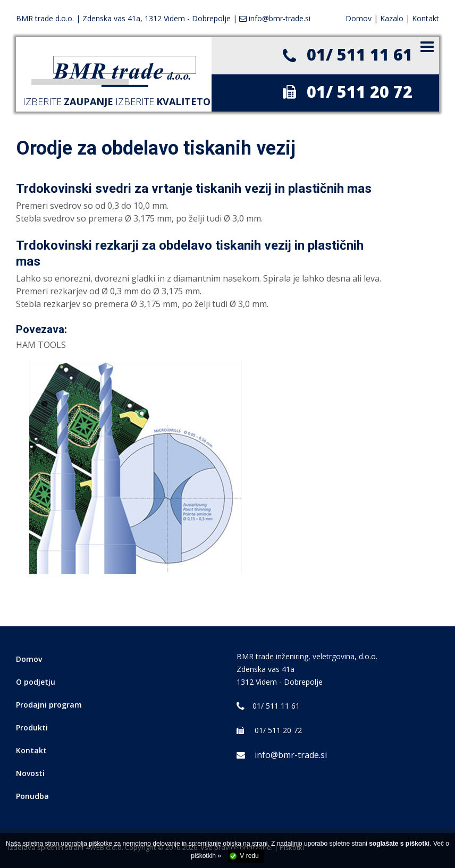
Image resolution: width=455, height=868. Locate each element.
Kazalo (392, 18)
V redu (249, 856)
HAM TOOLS (41, 345)
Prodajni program (49, 705)
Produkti (32, 727)
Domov (359, 18)
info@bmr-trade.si (282, 755)
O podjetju (36, 682)
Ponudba (32, 796)
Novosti (30, 773)
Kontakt (425, 18)
